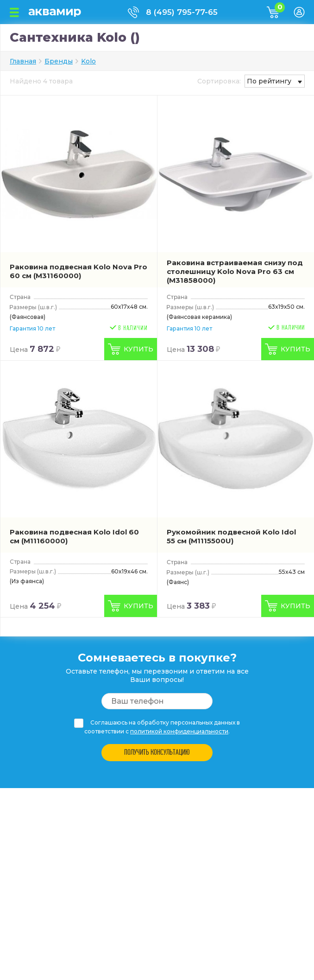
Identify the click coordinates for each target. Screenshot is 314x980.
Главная (23, 61)
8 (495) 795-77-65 (182, 12)
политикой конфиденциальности (179, 731)
